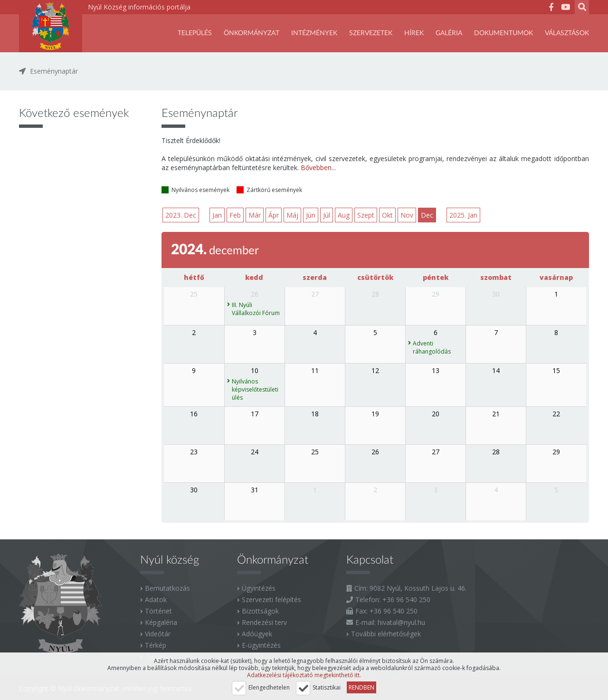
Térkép (156, 645)
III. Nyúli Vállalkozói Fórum (256, 309)
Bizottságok (260, 611)
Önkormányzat (252, 33)
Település (195, 33)
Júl (327, 215)
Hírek (414, 33)
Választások (567, 33)
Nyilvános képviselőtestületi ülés (255, 389)
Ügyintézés (259, 588)
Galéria (449, 33)
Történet (158, 611)
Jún (311, 215)
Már (255, 215)
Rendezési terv (264, 622)
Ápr (274, 215)
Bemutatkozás (167, 588)
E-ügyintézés (261, 645)
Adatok (156, 599)
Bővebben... (318, 168)
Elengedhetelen (269, 687)
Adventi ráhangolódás (432, 347)
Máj (292, 215)
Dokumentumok (503, 33)
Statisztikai (327, 687)
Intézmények (314, 33)
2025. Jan (463, 215)
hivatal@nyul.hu (401, 622)
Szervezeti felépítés (271, 599)
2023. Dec (181, 215)
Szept (366, 215)
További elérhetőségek (386, 634)
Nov (407, 215)
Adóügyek (257, 634)
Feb (235, 215)
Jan (217, 215)
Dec (427, 215)
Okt (387, 215)
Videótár (158, 634)
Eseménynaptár (54, 71)
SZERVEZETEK (371, 33)
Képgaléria (161, 622)
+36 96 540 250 (406, 599)
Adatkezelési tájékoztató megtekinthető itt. (304, 675)
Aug (344, 215)
